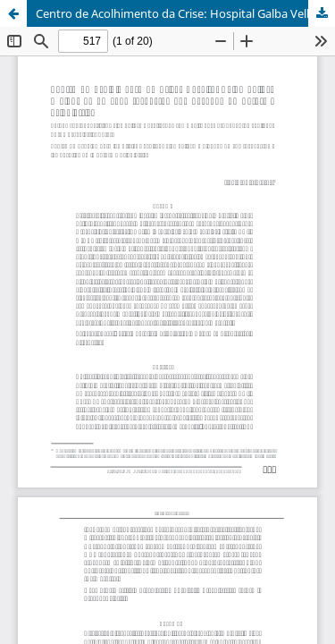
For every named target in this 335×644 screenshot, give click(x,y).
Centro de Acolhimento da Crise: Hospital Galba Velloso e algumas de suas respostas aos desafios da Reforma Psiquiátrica (185, 13)
